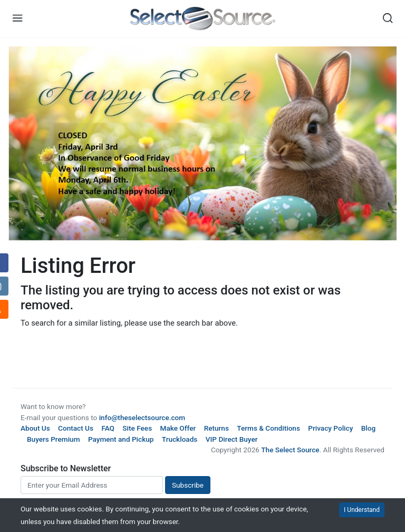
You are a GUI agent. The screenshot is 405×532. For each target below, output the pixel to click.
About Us (35, 428)
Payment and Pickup (121, 439)
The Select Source (290, 450)
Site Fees (137, 428)
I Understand (362, 510)
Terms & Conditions (268, 428)
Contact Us (76, 428)
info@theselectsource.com (142, 417)
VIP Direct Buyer (232, 439)
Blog (368, 428)
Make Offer (178, 428)
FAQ (108, 428)
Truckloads (180, 439)
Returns (216, 428)
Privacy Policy (330, 428)
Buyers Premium (54, 439)
